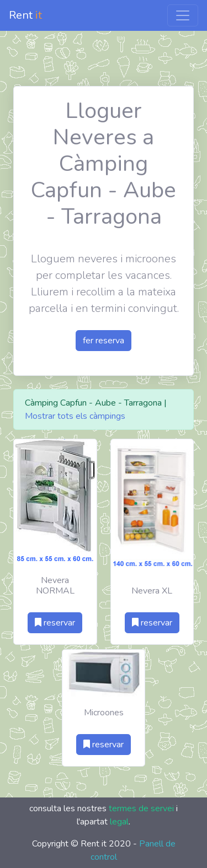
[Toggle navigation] (183, 15)
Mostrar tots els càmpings (75, 416)
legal (119, 822)
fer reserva (104, 341)
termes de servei (141, 808)
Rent (25, 15)
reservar (55, 623)
